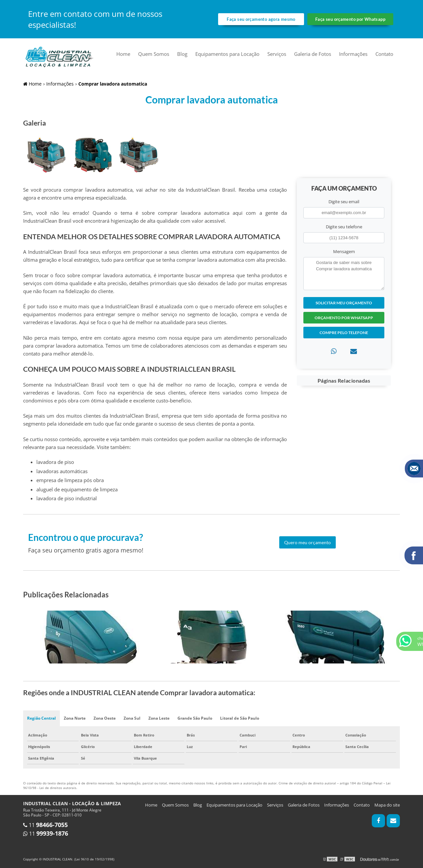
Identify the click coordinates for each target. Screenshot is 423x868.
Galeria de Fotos (313, 54)
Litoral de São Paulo (240, 718)
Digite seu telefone (344, 227)
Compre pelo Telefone (344, 333)
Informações (353, 54)
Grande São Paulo (195, 718)
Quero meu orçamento (308, 542)
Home (123, 54)
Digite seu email (344, 202)
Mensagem (344, 251)
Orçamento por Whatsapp (344, 318)
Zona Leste (159, 718)
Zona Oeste (105, 718)
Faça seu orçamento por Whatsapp (350, 19)
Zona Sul (132, 718)
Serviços (277, 54)
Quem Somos (154, 54)
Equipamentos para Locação (227, 54)
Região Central (41, 718)
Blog (182, 54)
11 (45, 825)
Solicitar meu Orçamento (344, 303)
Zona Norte (75, 718)
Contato (384, 54)
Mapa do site (387, 805)
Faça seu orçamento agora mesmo (261, 19)
